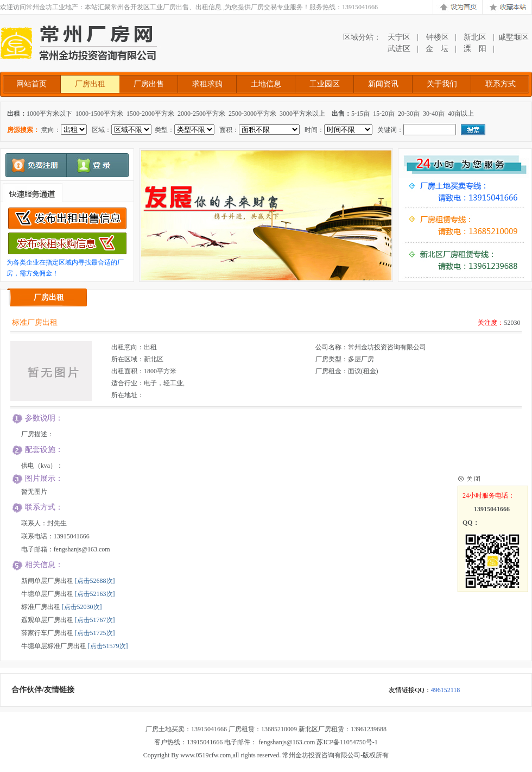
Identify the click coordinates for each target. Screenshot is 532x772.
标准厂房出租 (41, 607)
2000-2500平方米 (201, 114)
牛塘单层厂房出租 (47, 594)
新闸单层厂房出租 (47, 581)
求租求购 (207, 84)
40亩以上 (461, 114)
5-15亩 (360, 114)
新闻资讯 (383, 84)
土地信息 (266, 84)
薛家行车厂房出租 (47, 633)
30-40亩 (434, 114)
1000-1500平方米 (99, 114)
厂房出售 (149, 84)
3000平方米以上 (302, 114)
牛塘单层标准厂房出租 (54, 646)
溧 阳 (475, 49)
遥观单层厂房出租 (47, 620)
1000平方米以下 (49, 114)
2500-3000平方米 (252, 114)
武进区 (399, 49)
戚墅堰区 (514, 37)
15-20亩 (384, 114)
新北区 (475, 37)
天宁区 (399, 37)
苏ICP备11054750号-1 (347, 742)
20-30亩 (409, 114)
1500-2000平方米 (150, 114)
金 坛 (437, 49)
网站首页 (31, 84)
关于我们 (442, 84)
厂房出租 (90, 84)
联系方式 (501, 84)
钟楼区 (437, 37)
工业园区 (325, 84)
